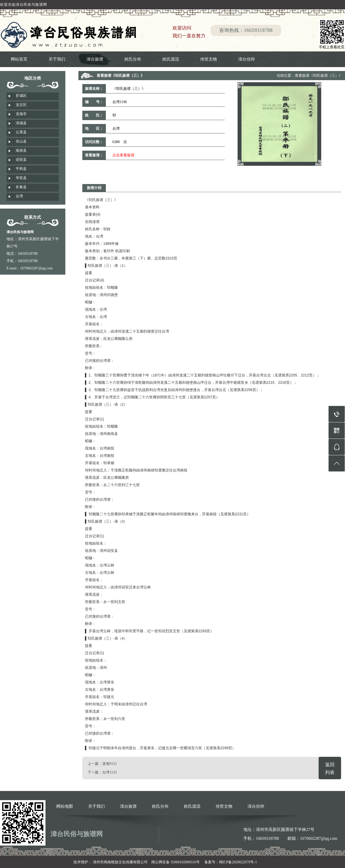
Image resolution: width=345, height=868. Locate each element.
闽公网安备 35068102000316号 (176, 862)
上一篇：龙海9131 (102, 764)
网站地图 (65, 806)
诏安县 (21, 160)
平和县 (21, 169)
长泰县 (21, 187)
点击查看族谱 (123, 155)
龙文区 (21, 105)
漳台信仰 (246, 59)
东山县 (21, 141)
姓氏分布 (133, 59)
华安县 (21, 178)
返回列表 (330, 769)
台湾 (19, 196)
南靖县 (21, 150)
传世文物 (209, 59)
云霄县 (21, 132)
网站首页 (19, 59)
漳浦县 (21, 123)
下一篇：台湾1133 (102, 772)
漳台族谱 (95, 59)
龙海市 (21, 114)
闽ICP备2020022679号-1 (238, 862)
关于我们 (57, 59)
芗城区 (21, 96)
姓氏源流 (171, 59)
